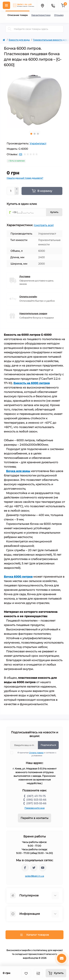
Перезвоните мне (34, 808)
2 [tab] (35, 134)
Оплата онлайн (28, 297)
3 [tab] (38, 134)
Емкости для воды (19, 40)
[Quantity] (11, 191)
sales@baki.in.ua (34, 876)
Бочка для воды (18, 471)
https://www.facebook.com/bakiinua (25, 868)
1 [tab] (31, 134)
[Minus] (17, 193)
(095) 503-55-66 (36, 800)
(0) (21, 154)
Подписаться (48, 745)
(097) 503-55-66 (36, 803)
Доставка (25, 276)
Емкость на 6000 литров (32, 383)
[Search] (10, 29)
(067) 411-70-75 (36, 796)
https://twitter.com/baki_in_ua (34, 868)
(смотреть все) (44, 225)
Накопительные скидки (33, 313)
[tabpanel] (34, 100)
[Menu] (6, 5)
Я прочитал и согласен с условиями (36, 754)
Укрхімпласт (38, 143)
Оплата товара (36, 753)
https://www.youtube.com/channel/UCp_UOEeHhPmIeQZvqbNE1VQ (43, 868)
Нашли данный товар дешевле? (25, 178)
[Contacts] (53, 5)
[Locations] (42, 5)
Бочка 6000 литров (18, 577)
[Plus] (17, 189)
